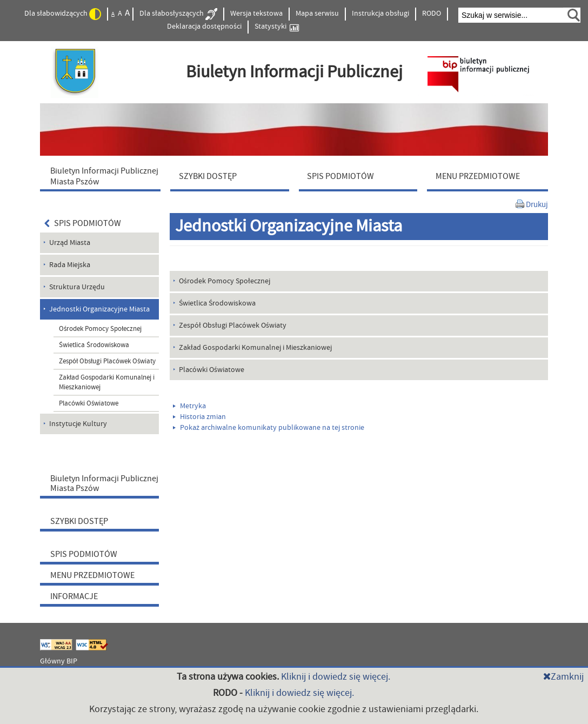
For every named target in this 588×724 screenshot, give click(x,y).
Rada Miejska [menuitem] (70, 265)
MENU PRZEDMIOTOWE (92, 575)
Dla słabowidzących (63, 14)
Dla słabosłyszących (178, 14)
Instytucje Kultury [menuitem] (78, 424)
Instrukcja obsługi (380, 14)
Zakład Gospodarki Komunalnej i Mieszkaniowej (107, 382)
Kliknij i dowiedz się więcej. (336, 677)
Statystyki (277, 27)
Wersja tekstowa (256, 14)
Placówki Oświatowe (89, 403)
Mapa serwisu (317, 14)
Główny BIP (59, 661)
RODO (432, 14)
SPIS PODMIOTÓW (83, 223)
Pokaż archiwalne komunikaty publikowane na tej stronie (269, 428)
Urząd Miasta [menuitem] (70, 243)
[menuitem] (103, 176)
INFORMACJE (74, 596)
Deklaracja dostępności (204, 26)
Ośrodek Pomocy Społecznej (100, 329)
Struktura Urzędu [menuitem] (77, 287)
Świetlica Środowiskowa (94, 345)
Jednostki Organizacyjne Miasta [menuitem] (99, 309)
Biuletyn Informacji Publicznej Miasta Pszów (104, 483)
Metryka (189, 406)
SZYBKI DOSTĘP (79, 521)
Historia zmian (199, 417)
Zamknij (563, 677)
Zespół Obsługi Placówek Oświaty (107, 361)
